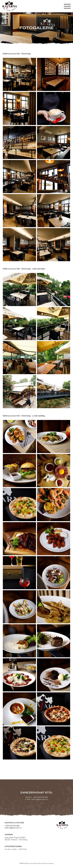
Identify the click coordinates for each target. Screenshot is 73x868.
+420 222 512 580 (40, 797)
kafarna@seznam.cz (40, 799)
